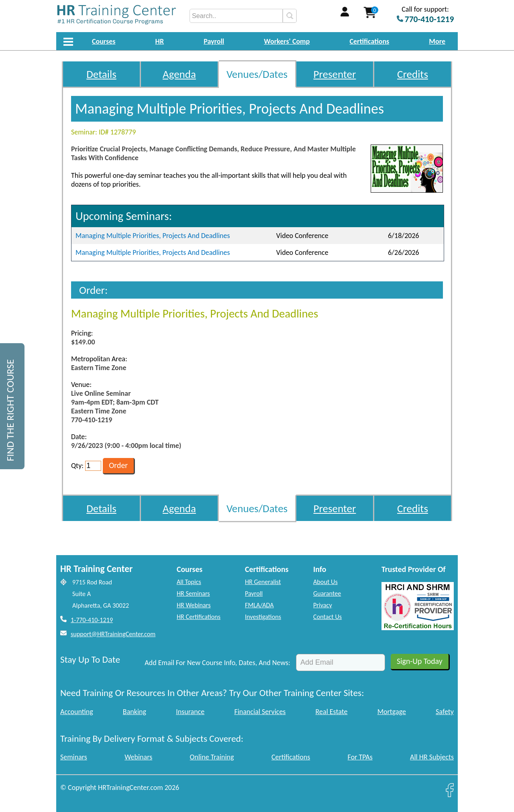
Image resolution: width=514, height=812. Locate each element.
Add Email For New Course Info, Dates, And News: (217, 663)
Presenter (335, 74)
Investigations (263, 617)
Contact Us (327, 617)
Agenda (179, 74)
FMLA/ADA (259, 605)
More (437, 41)
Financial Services (260, 712)
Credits (413, 74)
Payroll (214, 41)
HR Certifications (199, 617)
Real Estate (332, 712)
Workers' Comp (287, 41)
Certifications (370, 41)
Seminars (74, 757)
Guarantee (327, 593)
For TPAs (360, 757)
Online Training (212, 757)
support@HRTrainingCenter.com (113, 634)
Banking (135, 712)
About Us (325, 582)
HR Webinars (194, 605)
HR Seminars (193, 593)
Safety (445, 712)
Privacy (323, 605)
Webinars (138, 757)
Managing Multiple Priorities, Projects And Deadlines (153, 236)
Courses (104, 41)
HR (160, 41)
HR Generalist (263, 582)
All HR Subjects (432, 757)
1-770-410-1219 (92, 620)
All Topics (189, 582)
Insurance (190, 712)
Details (101, 74)
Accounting (77, 712)
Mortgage (392, 712)
